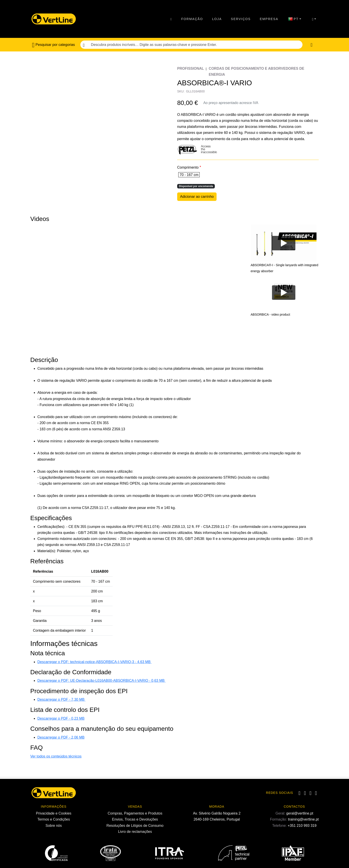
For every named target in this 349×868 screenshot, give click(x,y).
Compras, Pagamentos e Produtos (135, 813)
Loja (217, 19)
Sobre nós (54, 826)
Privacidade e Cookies (54, 813)
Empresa (269, 19)
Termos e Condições (54, 819)
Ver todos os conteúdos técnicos (56, 756)
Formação (192, 19)
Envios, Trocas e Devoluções (135, 819)
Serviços (241, 19)
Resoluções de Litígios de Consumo (135, 826)
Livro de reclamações (135, 832)
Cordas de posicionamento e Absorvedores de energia (257, 71)
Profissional (191, 68)
